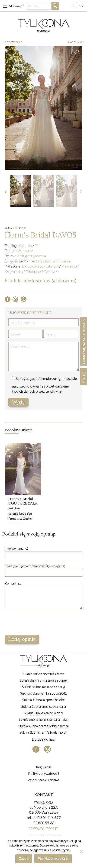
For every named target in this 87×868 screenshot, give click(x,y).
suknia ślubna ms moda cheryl (43, 687)
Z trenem (64, 261)
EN (81, 6)
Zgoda (24, 859)
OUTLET (84, 377)
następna (76, 42)
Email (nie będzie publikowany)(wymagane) (35, 566)
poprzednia (12, 42)
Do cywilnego (33, 266)
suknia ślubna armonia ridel (43, 713)
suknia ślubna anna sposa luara (44, 706)
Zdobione (33, 271)
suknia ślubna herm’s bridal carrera (43, 726)
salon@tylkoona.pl (43, 828)
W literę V (25, 251)
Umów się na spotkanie (84, 342)
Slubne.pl (16, 6)
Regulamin (43, 767)
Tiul (37, 245)
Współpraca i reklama (43, 780)
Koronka (25, 245)
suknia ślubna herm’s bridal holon (43, 732)
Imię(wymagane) (16, 548)
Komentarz (13, 583)
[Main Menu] (5, 6)
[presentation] (40, 622)
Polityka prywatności (43, 774)
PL (73, 6)
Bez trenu (46, 261)
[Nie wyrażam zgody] (81, 852)
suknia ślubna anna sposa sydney (44, 680)
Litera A (52, 266)
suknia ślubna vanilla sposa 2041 (43, 693)
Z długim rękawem (31, 256)
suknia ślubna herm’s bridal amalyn (43, 719)
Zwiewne (51, 271)
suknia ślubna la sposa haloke (43, 700)
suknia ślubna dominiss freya (44, 674)
